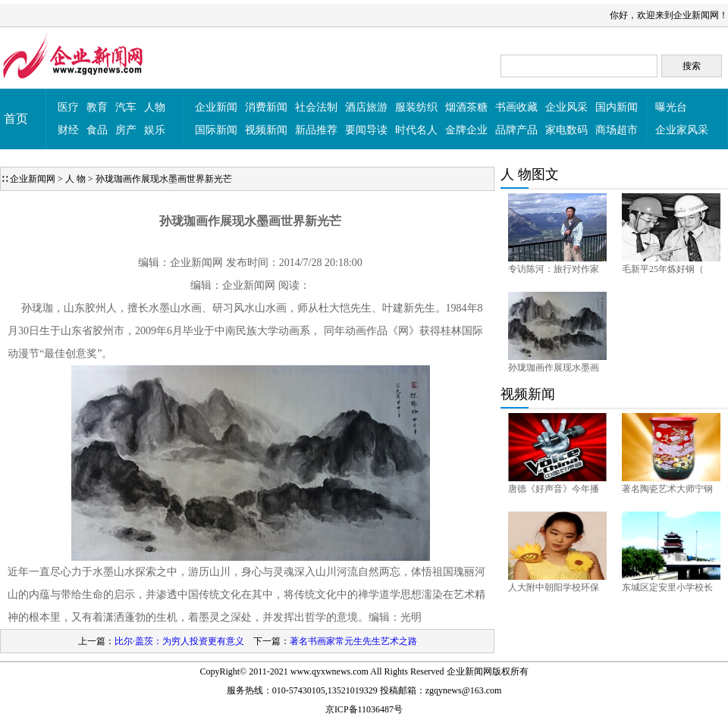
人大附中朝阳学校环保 (554, 587)
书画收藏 (516, 107)
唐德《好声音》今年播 (554, 489)
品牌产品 (516, 130)
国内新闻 (617, 107)
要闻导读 (366, 130)
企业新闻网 (33, 179)
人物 (155, 107)
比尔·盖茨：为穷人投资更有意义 (179, 641)
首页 (16, 119)
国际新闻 (216, 130)
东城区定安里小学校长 (667, 587)
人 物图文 (530, 174)
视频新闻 (266, 130)
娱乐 (155, 130)
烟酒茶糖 (466, 107)
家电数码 (566, 130)
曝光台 (671, 107)
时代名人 (416, 130)
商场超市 (617, 130)
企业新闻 (216, 107)
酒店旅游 (366, 107)
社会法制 (316, 107)
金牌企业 (466, 130)
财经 (68, 130)
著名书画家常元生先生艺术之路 (353, 641)
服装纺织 (416, 107)
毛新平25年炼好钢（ (663, 269)
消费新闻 (266, 107)
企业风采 (566, 107)
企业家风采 (682, 130)
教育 (97, 107)
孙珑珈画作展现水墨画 (554, 368)
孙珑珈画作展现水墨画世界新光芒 (164, 179)
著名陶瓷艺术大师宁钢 (667, 489)
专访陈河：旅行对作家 (554, 269)
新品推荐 (316, 130)
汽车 (126, 107)
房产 (126, 130)
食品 (97, 130)
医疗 (68, 107)
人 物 (75, 179)
